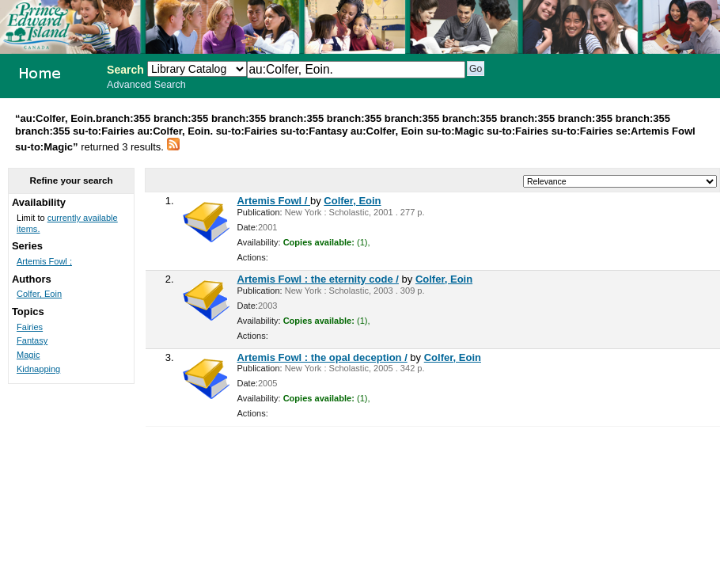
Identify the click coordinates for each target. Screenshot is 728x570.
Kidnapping (38, 369)
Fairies (30, 327)
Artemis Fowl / (274, 201)
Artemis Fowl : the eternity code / (318, 279)
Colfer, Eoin (352, 201)
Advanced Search (146, 85)
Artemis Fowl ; (44, 261)
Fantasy (32, 340)
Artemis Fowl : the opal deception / (322, 357)
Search (125, 70)
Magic (28, 355)
